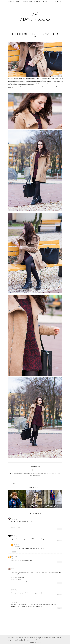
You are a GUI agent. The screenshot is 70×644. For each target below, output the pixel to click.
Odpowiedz (59, 529)
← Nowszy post (13, 483)
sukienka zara (47, 474)
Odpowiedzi (15, 542)
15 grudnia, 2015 (14, 591)
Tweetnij (37, 470)
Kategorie (19, 2)
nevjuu (14, 518)
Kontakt (45, 2)
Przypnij (45, 470)
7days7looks (18, 545)
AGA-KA (13, 535)
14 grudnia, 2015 (14, 520)
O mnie (25, 2)
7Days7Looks (11, 2)
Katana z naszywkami (16, 507)
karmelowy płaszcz (27, 474)
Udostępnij (28, 470)
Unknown (14, 557)
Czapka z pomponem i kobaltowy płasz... (51, 506)
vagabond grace (56, 474)
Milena (14, 601)
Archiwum (31, 2)
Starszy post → (58, 483)
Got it (39, 643)
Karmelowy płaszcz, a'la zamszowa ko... (34, 506)
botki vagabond (18, 474)
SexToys (14, 589)
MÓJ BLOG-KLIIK (16, 579)
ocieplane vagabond (38, 474)
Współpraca (38, 2)
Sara (13, 568)
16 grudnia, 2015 (14, 603)
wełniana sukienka (35, 475)
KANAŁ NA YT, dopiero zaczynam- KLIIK (22, 581)
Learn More (33, 643)
